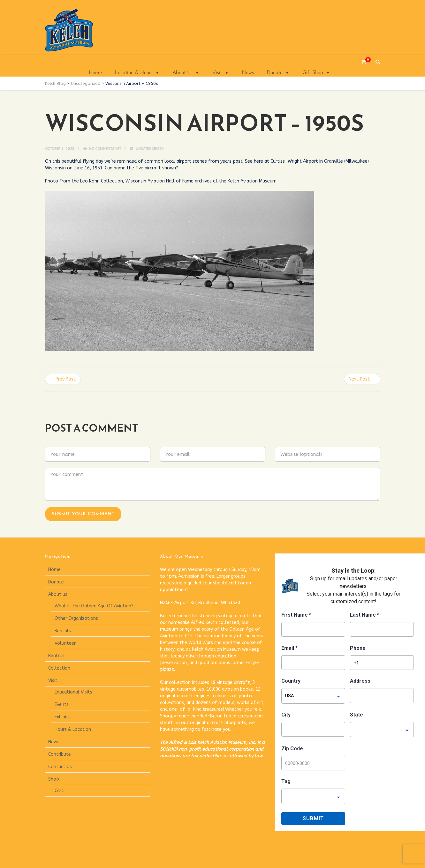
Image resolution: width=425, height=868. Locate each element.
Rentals (63, 631)
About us (58, 594)
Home (95, 73)
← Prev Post (63, 379)
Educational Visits (73, 692)
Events (62, 705)
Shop (54, 779)
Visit (221, 73)
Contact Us (60, 767)
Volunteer (65, 643)
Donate (278, 73)
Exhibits (63, 717)
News (248, 73)
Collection (59, 668)
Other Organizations (76, 618)
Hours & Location (73, 729)
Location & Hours (137, 73)
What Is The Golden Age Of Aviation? (94, 606)
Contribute (60, 754)
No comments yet (102, 149)
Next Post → (362, 379)
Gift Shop (316, 73)
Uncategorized (150, 149)
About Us (186, 73)
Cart (59, 791)
